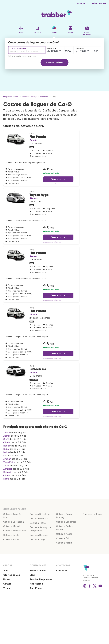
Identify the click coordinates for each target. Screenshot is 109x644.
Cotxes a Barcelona (40, 514)
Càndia (33, 140)
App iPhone (36, 588)
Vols (6, 571)
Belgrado (8, 472)
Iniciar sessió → (98, 3)
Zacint (6, 465)
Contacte (61, 571)
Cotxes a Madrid (11, 526)
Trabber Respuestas (41, 579)
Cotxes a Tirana (38, 523)
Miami (6, 479)
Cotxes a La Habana (14, 522)
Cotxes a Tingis (37, 539)
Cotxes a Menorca (39, 518)
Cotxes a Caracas (39, 535)
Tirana (33, 314)
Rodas (7, 446)
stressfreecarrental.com (52, 184)
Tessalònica (9, 462)
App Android (37, 584)
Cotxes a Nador (64, 534)
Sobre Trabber (38, 571)
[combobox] (27, 50)
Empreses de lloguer (93, 514)
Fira (5, 456)
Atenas (33, 198)
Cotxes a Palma (11, 539)
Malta (6, 452)
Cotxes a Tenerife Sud (14, 531)
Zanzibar (8, 469)
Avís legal (86, 580)
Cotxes (7, 584)
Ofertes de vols (12, 575)
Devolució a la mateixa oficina (24, 56)
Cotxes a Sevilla (11, 535)
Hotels (7, 579)
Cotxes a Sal (63, 538)
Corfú (6, 439)
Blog (32, 575)
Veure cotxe (58, 179)
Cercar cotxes (55, 62)
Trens (7, 588)
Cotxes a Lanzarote (66, 522)
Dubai (6, 449)
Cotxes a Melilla (64, 543)
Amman (7, 459)
